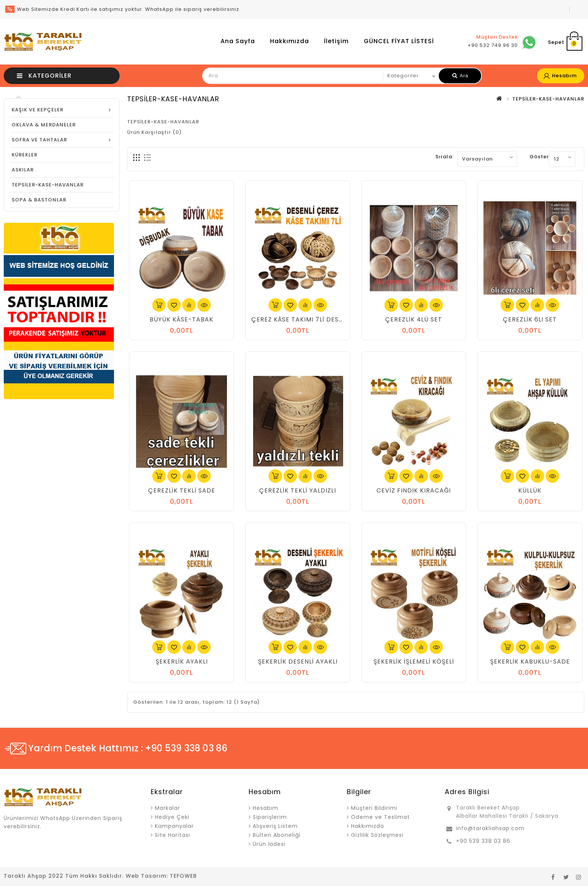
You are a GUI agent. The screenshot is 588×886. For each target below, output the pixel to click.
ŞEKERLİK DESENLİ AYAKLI (298, 661)
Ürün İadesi (269, 844)
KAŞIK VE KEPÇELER (37, 110)
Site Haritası (172, 835)
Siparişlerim (270, 817)
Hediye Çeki (172, 817)
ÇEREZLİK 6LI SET (530, 319)
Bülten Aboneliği (277, 835)
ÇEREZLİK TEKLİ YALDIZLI (298, 490)
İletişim (336, 41)
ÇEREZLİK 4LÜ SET (414, 319)
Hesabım (265, 808)
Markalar (167, 808)
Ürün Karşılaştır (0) (154, 132)
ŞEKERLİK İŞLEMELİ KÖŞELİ (414, 661)
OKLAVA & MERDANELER (44, 125)
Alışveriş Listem (275, 826)
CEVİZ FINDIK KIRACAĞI (414, 490)
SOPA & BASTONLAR (39, 200)
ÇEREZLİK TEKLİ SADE (182, 490)
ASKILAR (23, 170)
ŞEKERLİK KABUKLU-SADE (530, 661)
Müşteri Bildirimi (374, 808)
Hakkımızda (289, 41)
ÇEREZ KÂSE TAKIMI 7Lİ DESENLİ (301, 319)
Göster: (540, 157)
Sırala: (445, 157)
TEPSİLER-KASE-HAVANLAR (48, 185)
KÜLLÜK (530, 490)
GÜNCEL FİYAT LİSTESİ (399, 41)
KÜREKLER (25, 155)
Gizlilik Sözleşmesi (377, 835)
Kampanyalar (174, 826)
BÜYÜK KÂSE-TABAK (181, 319)
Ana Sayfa (238, 41)
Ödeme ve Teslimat (380, 817)
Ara (460, 76)
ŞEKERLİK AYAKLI (182, 661)
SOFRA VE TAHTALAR (39, 140)
